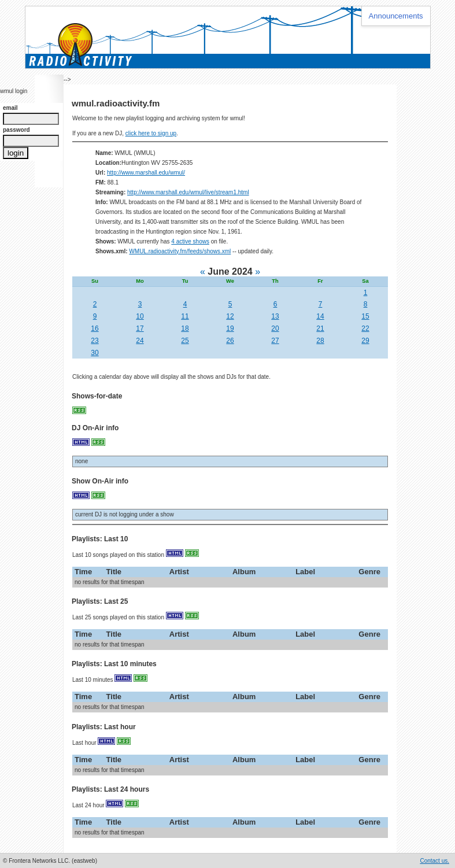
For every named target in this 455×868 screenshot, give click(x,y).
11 (185, 316)
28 (320, 341)
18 (185, 328)
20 (275, 328)
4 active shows (190, 241)
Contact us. (434, 861)
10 (140, 316)
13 (275, 316)
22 (365, 328)
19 (230, 328)
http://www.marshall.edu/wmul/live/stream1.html (188, 192)
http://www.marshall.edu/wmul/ (146, 173)
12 (230, 316)
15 (365, 316)
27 (275, 341)
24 (140, 341)
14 (320, 316)
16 (95, 328)
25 (185, 341)
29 (365, 341)
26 (230, 341)
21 (320, 328)
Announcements (396, 16)
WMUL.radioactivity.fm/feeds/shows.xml (180, 251)
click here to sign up (151, 133)
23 (95, 341)
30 (95, 353)
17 (140, 328)
